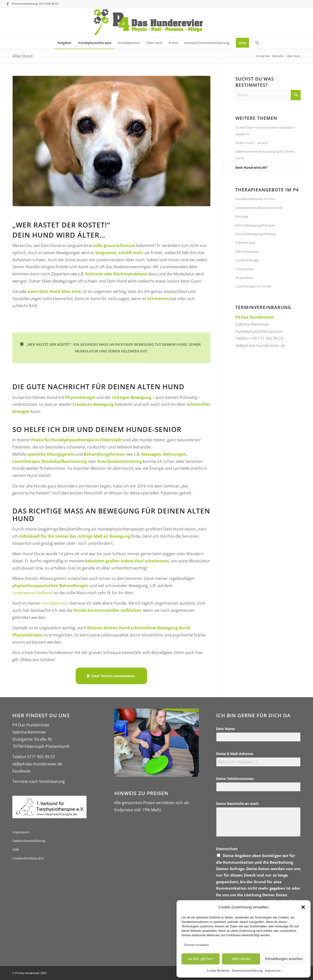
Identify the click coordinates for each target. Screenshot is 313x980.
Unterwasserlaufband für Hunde (259, 208)
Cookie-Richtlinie (218, 970)
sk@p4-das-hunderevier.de (260, 346)
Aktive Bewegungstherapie (255, 225)
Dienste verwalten (196, 945)
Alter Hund (22, 56)
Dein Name (225, 729)
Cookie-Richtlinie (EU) (28, 858)
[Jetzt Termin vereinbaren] (111, 676)
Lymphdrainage (247, 260)
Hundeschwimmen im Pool (255, 199)
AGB (15, 849)
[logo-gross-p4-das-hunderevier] (156, 22)
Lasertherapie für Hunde (253, 286)
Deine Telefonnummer (235, 779)
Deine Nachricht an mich (237, 804)
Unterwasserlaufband (33, 593)
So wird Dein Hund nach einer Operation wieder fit (265, 131)
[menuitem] (65, 43)
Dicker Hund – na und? (252, 143)
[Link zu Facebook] (8, 4)
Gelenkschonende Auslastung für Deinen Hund (265, 155)
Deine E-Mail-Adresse (236, 754)
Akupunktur (244, 278)
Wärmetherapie (247, 251)
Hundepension (55, 603)
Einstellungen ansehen (284, 959)
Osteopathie (245, 269)
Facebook (21, 771)
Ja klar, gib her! (201, 959)
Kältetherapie (245, 243)
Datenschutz (228, 849)
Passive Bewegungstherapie (256, 234)
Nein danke (241, 959)
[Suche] (255, 43)
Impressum (273, 970)
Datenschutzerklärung (247, 970)
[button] (303, 907)
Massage (242, 216)
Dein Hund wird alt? (251, 167)
